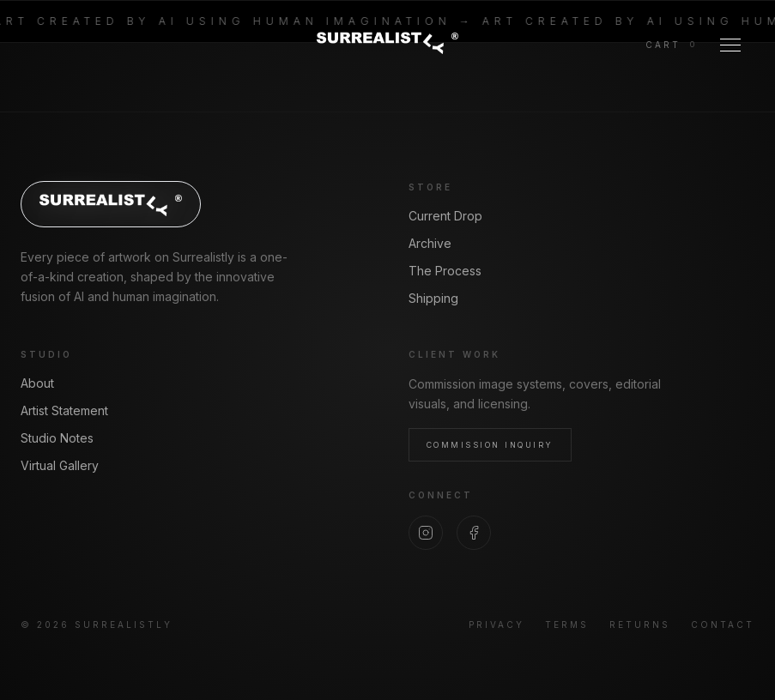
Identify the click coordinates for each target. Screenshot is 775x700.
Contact (723, 625)
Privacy (496, 625)
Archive (430, 243)
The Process (445, 271)
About (37, 383)
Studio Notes (57, 438)
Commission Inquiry (490, 445)
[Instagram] (426, 533)
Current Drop (445, 216)
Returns (640, 625)
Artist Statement (64, 410)
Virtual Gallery (60, 465)
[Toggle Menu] (730, 45)
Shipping (433, 298)
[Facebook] (474, 533)
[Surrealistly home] (388, 42)
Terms (567, 625)
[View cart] (671, 45)
